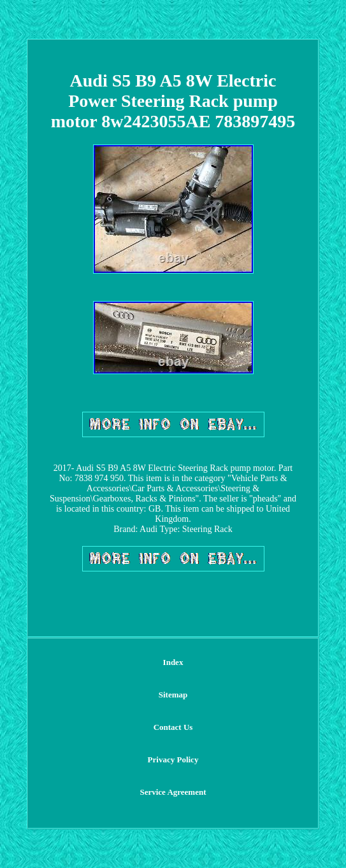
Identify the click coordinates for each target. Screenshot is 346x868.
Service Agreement (173, 792)
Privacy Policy (173, 759)
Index (173, 662)
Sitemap (173, 695)
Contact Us (173, 727)
